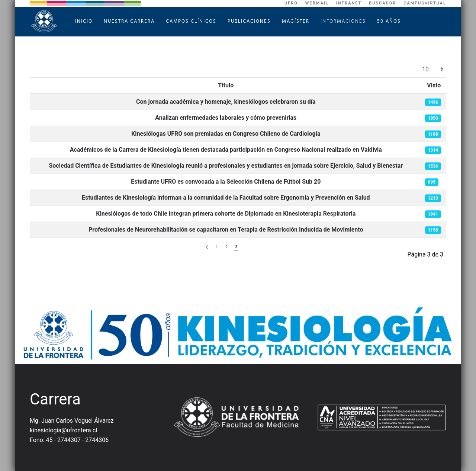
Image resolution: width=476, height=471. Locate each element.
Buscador (382, 3)
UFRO (291, 3)
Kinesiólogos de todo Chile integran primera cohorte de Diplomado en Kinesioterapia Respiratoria (226, 214)
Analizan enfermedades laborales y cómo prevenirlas (226, 118)
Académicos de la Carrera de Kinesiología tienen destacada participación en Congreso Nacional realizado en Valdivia (226, 150)
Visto (434, 85)
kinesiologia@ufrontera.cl (63, 430)
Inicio (84, 21)
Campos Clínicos (191, 21)
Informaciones (343, 21)
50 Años (389, 21)
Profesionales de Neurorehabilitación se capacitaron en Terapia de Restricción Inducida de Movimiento (226, 230)
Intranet (349, 3)
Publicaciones (249, 21)
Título (226, 85)
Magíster (296, 21)
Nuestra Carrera (129, 21)
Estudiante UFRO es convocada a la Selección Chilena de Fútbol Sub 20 (226, 182)
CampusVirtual (425, 3)
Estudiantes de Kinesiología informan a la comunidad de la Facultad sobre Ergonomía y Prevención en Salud (226, 198)
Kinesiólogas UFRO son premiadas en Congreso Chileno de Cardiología (226, 134)
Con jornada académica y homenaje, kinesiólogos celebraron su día (226, 102)
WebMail (317, 3)
